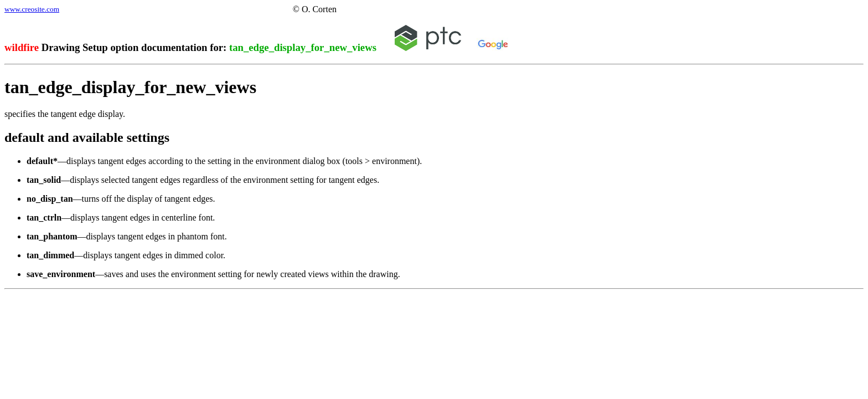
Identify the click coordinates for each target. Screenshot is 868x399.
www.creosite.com (32, 9)
